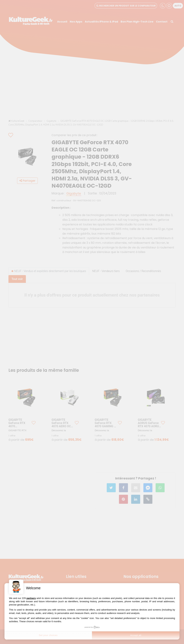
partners (31, 598)
